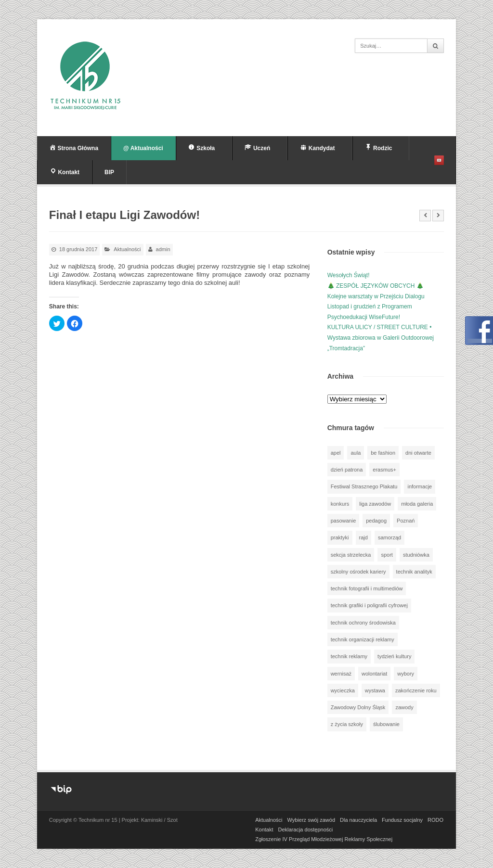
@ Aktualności (143, 148)
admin (163, 249)
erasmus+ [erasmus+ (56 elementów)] (384, 470)
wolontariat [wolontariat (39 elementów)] (374, 674)
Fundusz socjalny (402, 820)
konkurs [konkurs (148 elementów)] (340, 504)
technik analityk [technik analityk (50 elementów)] (414, 572)
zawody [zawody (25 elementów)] (404, 707)
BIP (109, 172)
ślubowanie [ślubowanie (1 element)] (386, 724)
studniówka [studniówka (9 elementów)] (416, 555)
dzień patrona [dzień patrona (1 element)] (347, 470)
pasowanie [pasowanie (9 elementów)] (344, 521)
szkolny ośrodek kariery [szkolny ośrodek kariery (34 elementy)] (358, 572)
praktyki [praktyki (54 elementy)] (340, 537)
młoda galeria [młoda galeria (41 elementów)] (417, 504)
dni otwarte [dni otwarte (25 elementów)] (418, 453)
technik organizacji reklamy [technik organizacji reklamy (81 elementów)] (363, 639)
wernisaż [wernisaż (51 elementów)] (341, 674)
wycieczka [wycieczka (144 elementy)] (343, 690)
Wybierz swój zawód (311, 820)
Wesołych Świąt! (349, 275)
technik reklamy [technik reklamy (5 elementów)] (349, 656)
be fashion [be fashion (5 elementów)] (383, 453)
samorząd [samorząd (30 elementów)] (389, 537)
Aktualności (127, 249)
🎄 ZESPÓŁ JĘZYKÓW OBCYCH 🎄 (376, 286)
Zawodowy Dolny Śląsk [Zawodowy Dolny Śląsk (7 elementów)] (358, 707)
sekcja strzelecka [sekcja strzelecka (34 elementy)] (351, 555)
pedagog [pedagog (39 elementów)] (376, 521)
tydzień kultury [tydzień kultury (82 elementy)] (394, 656)
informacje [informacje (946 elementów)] (420, 486)
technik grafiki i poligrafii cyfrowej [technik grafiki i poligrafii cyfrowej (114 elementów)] (369, 605)
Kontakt (264, 830)
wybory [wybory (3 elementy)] (406, 674)
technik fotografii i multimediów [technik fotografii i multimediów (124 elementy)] (367, 588)
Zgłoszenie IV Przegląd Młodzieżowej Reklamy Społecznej (324, 839)
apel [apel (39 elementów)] (336, 453)
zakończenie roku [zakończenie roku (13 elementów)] (416, 690)
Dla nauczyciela (358, 820)
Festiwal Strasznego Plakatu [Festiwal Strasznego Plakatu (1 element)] (364, 486)
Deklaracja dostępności (306, 830)
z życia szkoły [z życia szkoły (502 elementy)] (347, 724)
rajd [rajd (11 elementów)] (363, 537)
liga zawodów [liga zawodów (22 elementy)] (375, 504)
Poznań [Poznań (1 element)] (406, 521)
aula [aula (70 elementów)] (356, 453)
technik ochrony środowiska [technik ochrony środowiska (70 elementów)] (363, 623)
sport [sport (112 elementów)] (387, 555)
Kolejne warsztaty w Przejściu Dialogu (376, 296)
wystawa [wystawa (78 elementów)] (375, 690)
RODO (435, 820)
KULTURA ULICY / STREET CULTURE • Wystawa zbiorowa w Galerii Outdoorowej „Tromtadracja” (381, 338)
